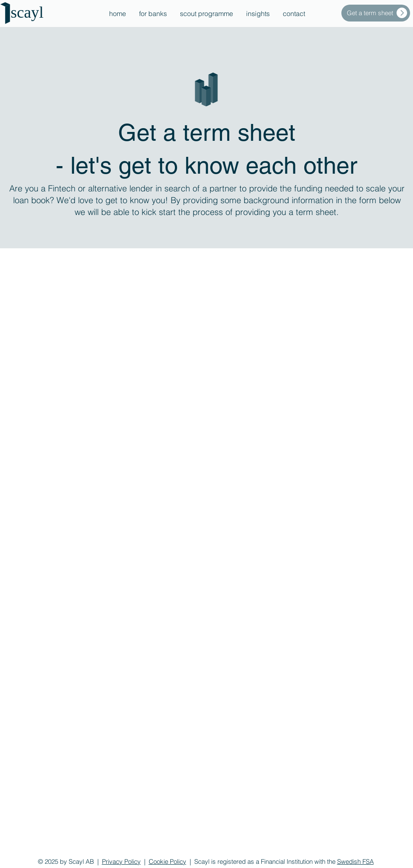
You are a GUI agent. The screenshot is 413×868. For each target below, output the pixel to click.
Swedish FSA (355, 861)
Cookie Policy (168, 861)
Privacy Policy (121, 861)
